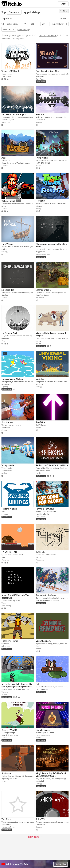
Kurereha (39, 384)
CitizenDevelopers (43, 735)
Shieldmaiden (8, 290)
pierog (38, 341)
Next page (33, 837)
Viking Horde (8, 465)
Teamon (5, 692)
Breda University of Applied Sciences (16, 163)
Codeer (4, 249)
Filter (64, 11)
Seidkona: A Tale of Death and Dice (52, 465)
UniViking (40, 379)
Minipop (39, 206)
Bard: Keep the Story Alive (48, 71)
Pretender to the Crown (46, 595)
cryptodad (40, 781)
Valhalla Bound (8, 201)
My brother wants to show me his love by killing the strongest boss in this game (17, 687)
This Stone (6, 819)
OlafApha (5, 644)
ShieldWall (41, 819)
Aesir (4, 158)
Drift (38, 684)
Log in (63, 4)
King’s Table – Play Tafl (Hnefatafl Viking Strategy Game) (51, 775)
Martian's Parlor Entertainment (48, 600)
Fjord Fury (40, 201)
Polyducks (40, 76)
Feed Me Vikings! (9, 509)
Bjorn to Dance (43, 730)
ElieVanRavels (7, 471)
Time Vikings (7, 244)
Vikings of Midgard (10, 71)
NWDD (4, 511)
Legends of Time (43, 290)
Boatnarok (6, 773)
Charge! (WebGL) (9, 730)
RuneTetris (40, 422)
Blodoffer (40, 114)
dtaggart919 (40, 252)
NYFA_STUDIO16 (43, 163)
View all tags (23, 29)
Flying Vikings (42, 158)
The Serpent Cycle (10, 333)
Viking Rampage (43, 641)
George (39, 557)
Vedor (4, 603)
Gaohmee (5, 338)
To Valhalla (40, 552)
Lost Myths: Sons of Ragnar (14, 114)
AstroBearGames (42, 295)
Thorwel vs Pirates (10, 641)
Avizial (4, 206)
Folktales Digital (8, 120)
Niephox (5, 295)
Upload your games (48, 35)
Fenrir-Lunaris (7, 74)
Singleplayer (58, 24)
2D (43, 24)
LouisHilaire (40, 824)
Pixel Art (7, 29)
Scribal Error (6, 824)
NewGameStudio (42, 514)
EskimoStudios (42, 120)
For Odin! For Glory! (45, 509)
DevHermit (6, 428)
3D (33, 24)
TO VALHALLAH (9, 552)
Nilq (3, 557)
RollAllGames (41, 425)
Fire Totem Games (43, 471)
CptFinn (39, 646)
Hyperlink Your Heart (10, 735)
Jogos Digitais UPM (9, 779)
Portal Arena (7, 422)
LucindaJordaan (42, 689)
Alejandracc (6, 384)
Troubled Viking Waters (12, 379)
